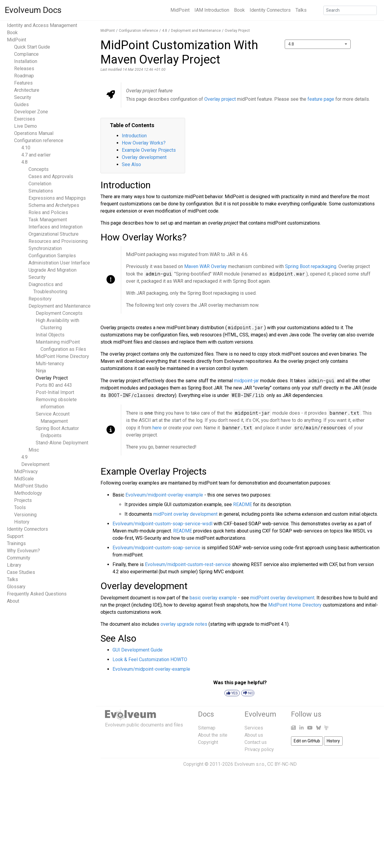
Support (15, 536)
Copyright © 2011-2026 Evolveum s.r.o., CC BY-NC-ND (240, 764)
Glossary (16, 587)
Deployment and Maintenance (60, 306)
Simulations (41, 191)
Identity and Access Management (42, 25)
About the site (213, 735)
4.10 (26, 148)
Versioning (25, 515)
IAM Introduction (212, 10)
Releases (24, 69)
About (13, 601)
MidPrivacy (26, 471)
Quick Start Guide (32, 47)
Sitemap (207, 728)
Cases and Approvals (51, 176)
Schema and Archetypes (54, 205)
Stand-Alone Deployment (62, 443)
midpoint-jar (246, 381)
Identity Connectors (270, 10)
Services (254, 728)
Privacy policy (259, 749)
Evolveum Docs (33, 10)
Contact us (256, 742)
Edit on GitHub (307, 741)
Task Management (48, 220)
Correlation (40, 184)
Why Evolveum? (23, 551)
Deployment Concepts (59, 313)
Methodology (28, 493)
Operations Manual (34, 133)
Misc (34, 450)
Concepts (39, 169)
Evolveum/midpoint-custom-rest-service (188, 564)
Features (23, 83)
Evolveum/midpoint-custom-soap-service (156, 548)
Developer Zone (31, 112)
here (157, 428)
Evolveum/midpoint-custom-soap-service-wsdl (162, 524)
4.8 (24, 162)
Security (23, 97)
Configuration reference (39, 140)
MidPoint (180, 10)
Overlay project (220, 99)
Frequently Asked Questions (37, 594)
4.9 (24, 457)
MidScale (24, 479)
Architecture (27, 90)
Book (239, 10)
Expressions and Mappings (57, 198)
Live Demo (25, 126)
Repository (40, 299)
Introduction (134, 136)
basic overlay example (213, 598)
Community (19, 558)
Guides (21, 104)
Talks (301, 10)
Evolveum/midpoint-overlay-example (164, 495)
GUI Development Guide (138, 650)
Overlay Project (52, 378)
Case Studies (21, 572)
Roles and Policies (48, 212)
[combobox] (318, 44)
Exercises (25, 119)
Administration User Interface (59, 263)
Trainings (16, 543)
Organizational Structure (54, 234)
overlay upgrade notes (184, 624)
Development (35, 464)
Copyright (208, 742)
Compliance (26, 54)
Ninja (41, 371)
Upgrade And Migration (52, 270)
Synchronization (45, 248)
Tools (20, 507)
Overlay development (144, 157)
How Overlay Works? (144, 143)
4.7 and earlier (36, 155)
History (22, 522)
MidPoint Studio (31, 486)
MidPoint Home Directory (62, 356)
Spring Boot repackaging (311, 266)
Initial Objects (50, 335)
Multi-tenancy (50, 364)
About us (254, 735)
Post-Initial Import (55, 392)
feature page (321, 99)
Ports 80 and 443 (54, 385)
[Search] (350, 10)
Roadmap (24, 76)
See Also (131, 164)
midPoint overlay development (185, 514)
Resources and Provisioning (58, 241)
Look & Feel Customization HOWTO (150, 659)
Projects (23, 500)
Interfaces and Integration (55, 227)
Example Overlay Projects (149, 150)
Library (14, 565)
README (243, 504)
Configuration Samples (52, 256)
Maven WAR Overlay (205, 266)
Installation (26, 61)
